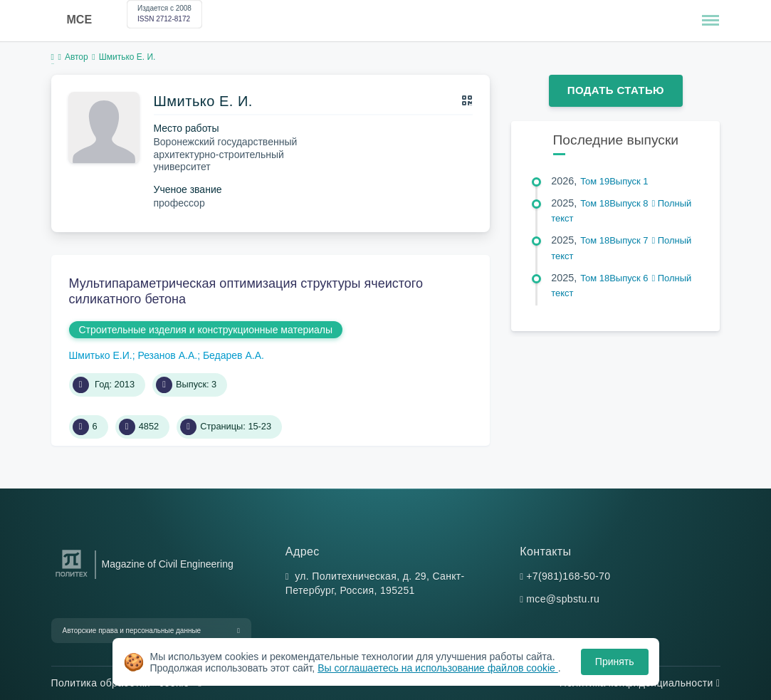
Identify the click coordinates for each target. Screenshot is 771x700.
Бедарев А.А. (234, 355)
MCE (80, 20)
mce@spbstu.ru (563, 599)
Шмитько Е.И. (101, 355)
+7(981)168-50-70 (568, 576)
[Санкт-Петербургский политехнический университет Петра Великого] (72, 577)
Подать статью (616, 90)
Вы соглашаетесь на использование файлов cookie (438, 668)
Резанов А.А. (167, 355)
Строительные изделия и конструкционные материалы (206, 330)
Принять (615, 662)
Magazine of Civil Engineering (168, 564)
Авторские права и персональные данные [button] (132, 631)
